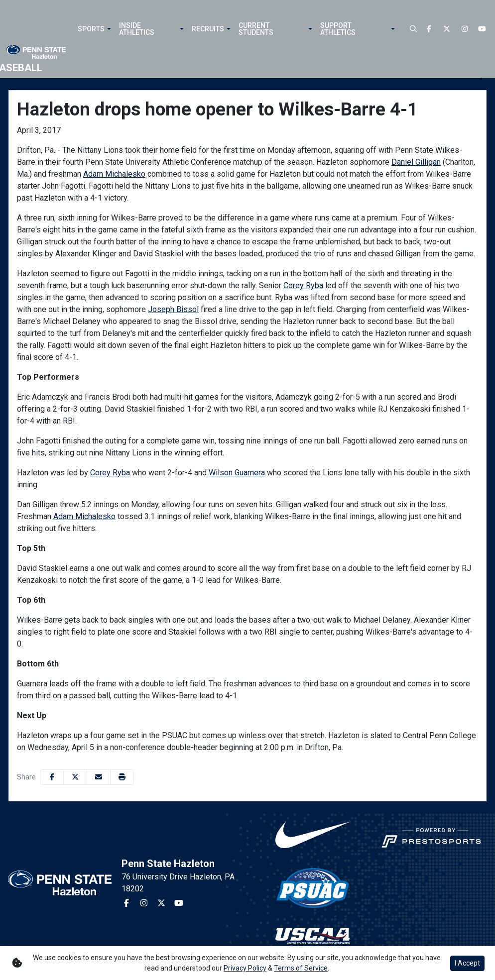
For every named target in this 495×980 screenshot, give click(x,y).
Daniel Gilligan (416, 162)
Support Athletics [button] (338, 29)
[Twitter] (447, 29)
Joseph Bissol (173, 309)
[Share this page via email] (99, 777)
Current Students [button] (256, 29)
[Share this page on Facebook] (52, 777)
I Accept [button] (467, 963)
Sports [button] (91, 29)
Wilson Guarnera (237, 473)
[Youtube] (483, 29)
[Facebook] (429, 29)
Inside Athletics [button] (137, 29)
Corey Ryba (303, 285)
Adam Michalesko (114, 174)
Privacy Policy (245, 968)
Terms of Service (301, 968)
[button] (108, 29)
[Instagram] (465, 29)
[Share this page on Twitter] (75, 777)
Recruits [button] (208, 29)
